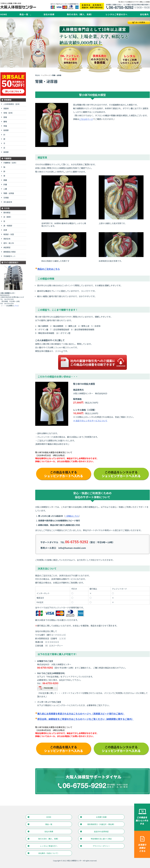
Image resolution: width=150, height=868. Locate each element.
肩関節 (6, 152)
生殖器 (6, 198)
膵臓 (5, 180)
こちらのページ (86, 119)
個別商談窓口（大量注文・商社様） (101, 824)
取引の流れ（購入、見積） (80, 14)
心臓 (5, 189)
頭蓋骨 (6, 108)
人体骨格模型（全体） (12, 104)
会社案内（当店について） (49, 853)
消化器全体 (8, 202)
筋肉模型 (7, 213)
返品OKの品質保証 (101, 831)
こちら (16, 306)
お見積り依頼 (101, 817)
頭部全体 (7, 239)
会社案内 (144, 14)
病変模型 (7, 247)
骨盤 (5, 126)
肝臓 (5, 184)
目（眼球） (8, 217)
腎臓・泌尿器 (9, 193)
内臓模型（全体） (10, 163)
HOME (4, 14)
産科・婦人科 (9, 243)
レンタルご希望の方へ (117, 14)
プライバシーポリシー (101, 846)
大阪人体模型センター (75, 861)
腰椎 (5, 122)
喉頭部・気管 (9, 234)
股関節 (6, 130)
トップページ (46, 75)
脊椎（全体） (9, 113)
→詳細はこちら (72, 516)
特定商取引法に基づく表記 (101, 839)
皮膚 (5, 230)
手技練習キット (10, 256)
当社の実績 (49, 14)
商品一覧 (24, 14)
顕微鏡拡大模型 (10, 252)
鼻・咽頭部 (8, 226)
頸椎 (5, 117)
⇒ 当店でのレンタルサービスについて (90, 421)
